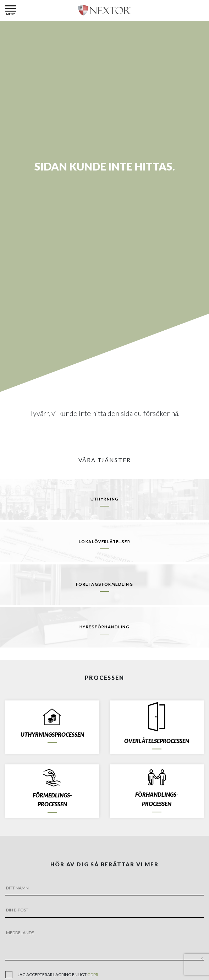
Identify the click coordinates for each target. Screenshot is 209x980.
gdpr (93, 974)
